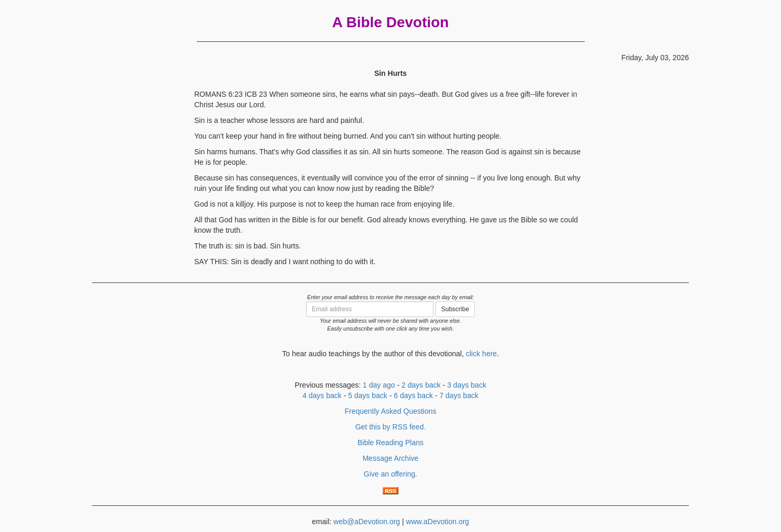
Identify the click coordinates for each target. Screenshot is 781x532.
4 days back (322, 395)
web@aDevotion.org (367, 522)
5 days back (368, 395)
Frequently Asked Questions (390, 411)
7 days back (459, 395)
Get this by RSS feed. (391, 427)
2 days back (421, 385)
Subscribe (455, 309)
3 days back (467, 385)
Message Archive (391, 458)
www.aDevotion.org (438, 522)
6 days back (413, 395)
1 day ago (379, 385)
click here (481, 354)
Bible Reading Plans (390, 443)
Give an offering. (390, 474)
